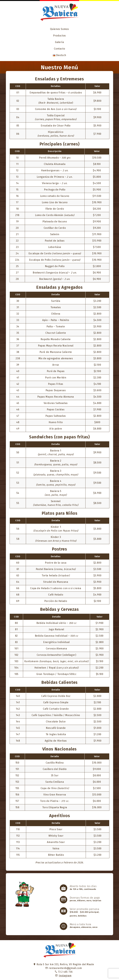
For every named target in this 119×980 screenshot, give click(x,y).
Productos (59, 36)
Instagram (65, 976)
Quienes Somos (59, 29)
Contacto (59, 49)
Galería (59, 42)
